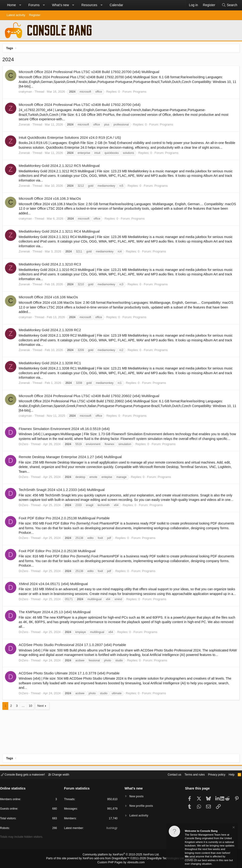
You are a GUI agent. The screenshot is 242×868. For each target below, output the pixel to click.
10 (32, 716)
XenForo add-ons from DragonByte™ (107, 859)
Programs (141, 93)
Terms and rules (189, 774)
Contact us (167, 774)
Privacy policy (213, 774)
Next (42, 716)
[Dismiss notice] (233, 828)
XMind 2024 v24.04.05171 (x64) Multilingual (54, 589)
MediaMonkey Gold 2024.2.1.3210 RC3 (51, 265)
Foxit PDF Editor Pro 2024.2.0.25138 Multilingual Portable (65, 524)
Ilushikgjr (111, 829)
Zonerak (26, 126)
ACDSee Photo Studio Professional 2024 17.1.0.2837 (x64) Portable (73, 655)
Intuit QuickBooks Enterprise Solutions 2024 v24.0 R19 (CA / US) (71, 139)
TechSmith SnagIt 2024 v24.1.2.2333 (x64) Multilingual (63, 496)
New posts (137, 796)
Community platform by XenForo (121, 855)
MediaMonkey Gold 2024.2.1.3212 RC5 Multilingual (60, 167)
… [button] (24, 716)
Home (11, 5)
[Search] (229, 5)
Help (229, 774)
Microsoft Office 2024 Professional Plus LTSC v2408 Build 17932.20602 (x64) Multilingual (90, 397)
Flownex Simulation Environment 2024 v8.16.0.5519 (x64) (65, 430)
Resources (89, 5)
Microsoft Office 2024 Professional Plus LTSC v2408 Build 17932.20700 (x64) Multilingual (90, 73)
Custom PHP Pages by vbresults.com (121, 863)
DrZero (25, 450)
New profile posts (143, 806)
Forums (34, 5)
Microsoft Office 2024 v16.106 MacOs (50, 298)
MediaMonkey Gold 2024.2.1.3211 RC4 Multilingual (60, 232)
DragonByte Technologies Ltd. (162, 859)
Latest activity (16, 15)
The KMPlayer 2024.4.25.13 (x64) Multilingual (56, 622)
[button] (20, 5)
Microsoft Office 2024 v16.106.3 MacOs (51, 200)
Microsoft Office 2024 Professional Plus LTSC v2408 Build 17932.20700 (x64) (81, 106)
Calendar (116, 5)
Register (35, 15)
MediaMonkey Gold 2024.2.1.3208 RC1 (51, 364)
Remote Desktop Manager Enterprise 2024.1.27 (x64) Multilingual (71, 463)
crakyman (26, 93)
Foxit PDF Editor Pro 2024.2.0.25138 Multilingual (58, 557)
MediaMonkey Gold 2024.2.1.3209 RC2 (51, 331)
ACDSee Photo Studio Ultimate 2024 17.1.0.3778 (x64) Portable (70, 684)
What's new (60, 5)
